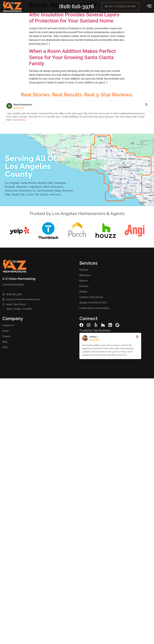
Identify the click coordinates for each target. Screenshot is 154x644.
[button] (3, 112)
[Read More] (19, 120)
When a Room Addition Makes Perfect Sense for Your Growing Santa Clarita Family (72, 57)
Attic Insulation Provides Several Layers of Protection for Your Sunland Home (74, 18)
